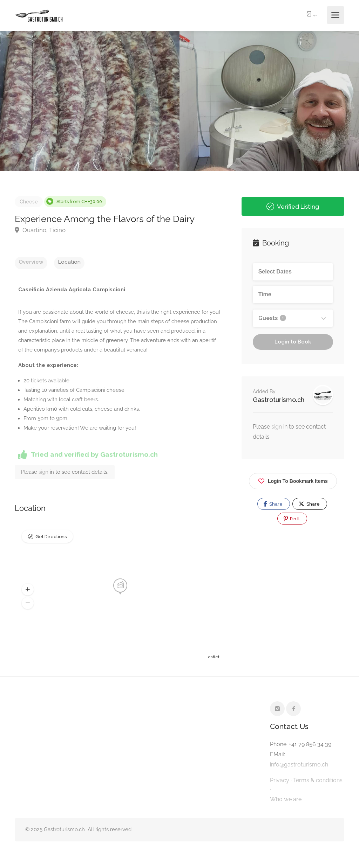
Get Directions (51, 540)
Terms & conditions (318, 783)
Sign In (305, 15)
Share (273, 504)
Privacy (280, 783)
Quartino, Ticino (40, 230)
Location (58, 261)
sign (44, 474)
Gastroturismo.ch (279, 400)
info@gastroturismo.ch (299, 767)
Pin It (292, 519)
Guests (272, 318)
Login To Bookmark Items (293, 480)
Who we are (286, 802)
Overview (27, 261)
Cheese (29, 202)
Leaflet (212, 659)
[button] (28, 592)
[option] (269, 101)
